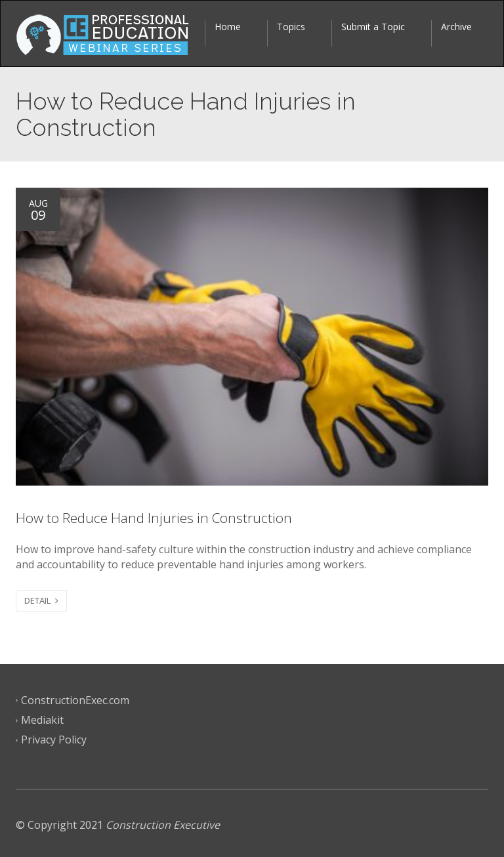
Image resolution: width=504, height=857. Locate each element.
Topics (291, 27)
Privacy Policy (54, 740)
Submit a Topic (373, 27)
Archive (456, 27)
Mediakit (42, 720)
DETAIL (41, 600)
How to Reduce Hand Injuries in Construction (154, 518)
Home (228, 27)
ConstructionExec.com (75, 700)
